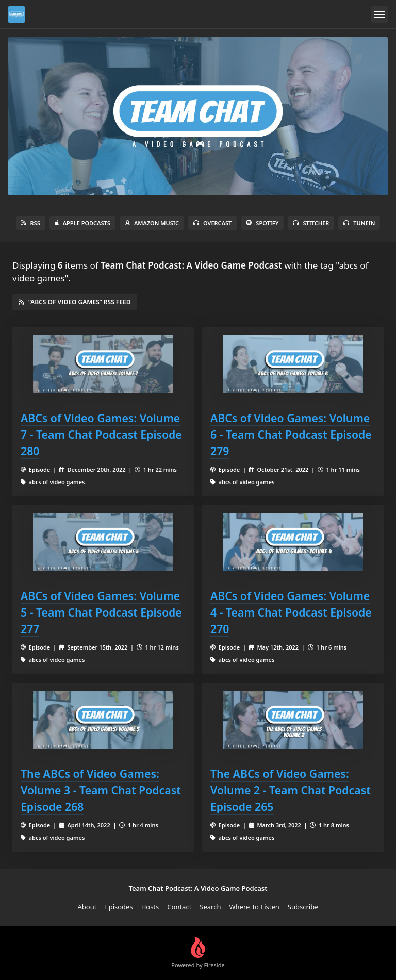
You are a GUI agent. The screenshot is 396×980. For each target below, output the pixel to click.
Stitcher (311, 223)
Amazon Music (152, 223)
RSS (31, 223)
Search (210, 907)
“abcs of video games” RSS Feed (75, 302)
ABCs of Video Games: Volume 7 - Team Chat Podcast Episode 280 (101, 434)
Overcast (212, 223)
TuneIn (359, 223)
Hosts (150, 907)
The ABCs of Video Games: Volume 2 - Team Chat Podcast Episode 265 (291, 790)
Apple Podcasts (82, 223)
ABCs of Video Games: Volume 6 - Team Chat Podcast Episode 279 (291, 434)
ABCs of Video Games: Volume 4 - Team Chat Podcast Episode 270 (291, 612)
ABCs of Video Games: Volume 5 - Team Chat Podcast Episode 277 (101, 612)
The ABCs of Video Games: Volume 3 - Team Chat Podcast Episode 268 (101, 790)
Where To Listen (254, 907)
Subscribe (303, 907)
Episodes (119, 907)
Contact (179, 907)
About (87, 907)
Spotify (262, 223)
